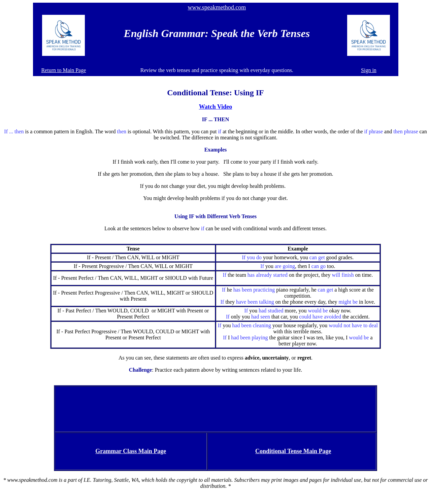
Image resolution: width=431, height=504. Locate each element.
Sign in (369, 70)
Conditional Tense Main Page (293, 451)
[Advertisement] (215, 408)
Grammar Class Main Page (131, 451)
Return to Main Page (63, 70)
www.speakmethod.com (217, 7)
